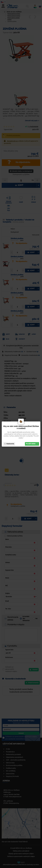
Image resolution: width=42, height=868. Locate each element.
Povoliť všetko (32, 444)
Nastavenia (9, 444)
